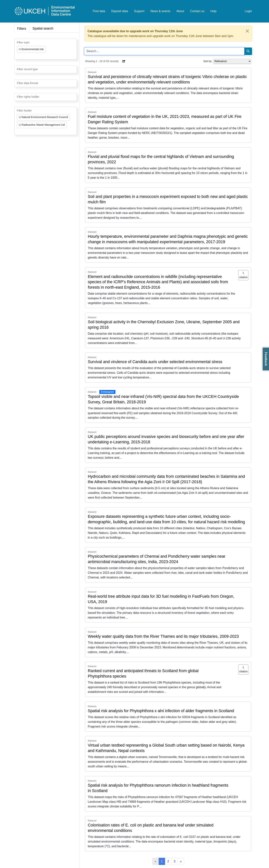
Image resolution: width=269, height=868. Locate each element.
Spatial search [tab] (43, 28)
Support (139, 11)
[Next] (181, 861)
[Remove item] (20, 49)
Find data (99, 11)
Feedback (266, 359)
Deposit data (120, 11)
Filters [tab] (22, 29)
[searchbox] (18, 56)
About (180, 11)
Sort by (207, 61)
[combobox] (46, 49)
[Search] (248, 51)
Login (248, 11)
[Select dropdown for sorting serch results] (232, 61)
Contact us (197, 11)
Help (213, 11)
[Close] (247, 31)
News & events (160, 11)
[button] (124, 61)
